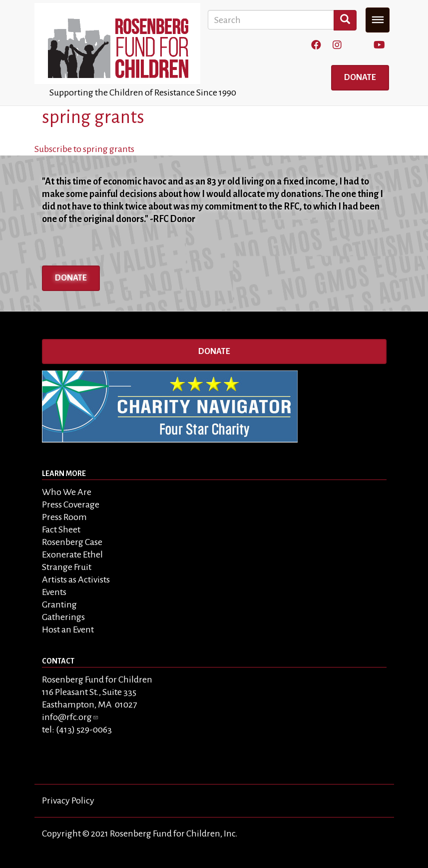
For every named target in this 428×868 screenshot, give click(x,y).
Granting (59, 604)
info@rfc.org (70, 717)
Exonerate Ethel (72, 554)
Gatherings (63, 617)
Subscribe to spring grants (84, 149)
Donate (360, 77)
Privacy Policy (68, 800)
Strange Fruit (67, 567)
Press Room (64, 517)
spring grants (93, 117)
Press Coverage (71, 504)
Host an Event (68, 629)
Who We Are (67, 492)
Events (54, 592)
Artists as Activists (76, 579)
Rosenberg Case (72, 542)
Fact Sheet (61, 529)
